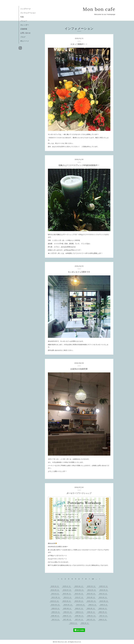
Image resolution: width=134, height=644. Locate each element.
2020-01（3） (81, 605)
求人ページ (25, 41)
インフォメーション (28, 13)
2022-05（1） (56, 597)
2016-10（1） (85, 623)
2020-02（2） (68, 605)
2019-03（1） (56, 612)
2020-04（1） (104, 601)
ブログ (23, 37)
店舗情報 (24, 29)
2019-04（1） (103, 608)
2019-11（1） (104, 605)
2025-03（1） (92, 586)
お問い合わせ (25, 33)
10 (93, 579)
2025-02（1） (104, 586)
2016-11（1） (74, 623)
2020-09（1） (79, 601)
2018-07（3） (67, 616)
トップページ (25, 9)
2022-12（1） (103, 594)
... (96, 579)
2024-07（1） (67, 590)
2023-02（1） (79, 594)
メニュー (24, 21)
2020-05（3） (92, 601)
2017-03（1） (79, 619)
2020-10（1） (67, 601)
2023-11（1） (55, 594)
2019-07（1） (79, 608)
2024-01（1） (104, 590)
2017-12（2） (104, 616)
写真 (22, 17)
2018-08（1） (55, 616)
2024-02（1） (92, 590)
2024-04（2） (80, 590)
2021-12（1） (68, 597)
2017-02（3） (91, 619)
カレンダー (25, 25)
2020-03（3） (56, 605)
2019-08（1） (68, 608)
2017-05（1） (67, 619)
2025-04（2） (79, 586)
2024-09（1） (55, 590)
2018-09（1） (103, 612)
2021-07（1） (79, 597)
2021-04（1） (103, 597)
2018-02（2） (92, 616)
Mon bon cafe (99, 9)
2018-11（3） (80, 612)
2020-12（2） (55, 601)
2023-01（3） (91, 594)
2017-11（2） (56, 619)
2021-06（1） (91, 597)
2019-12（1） (93, 605)
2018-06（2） (80, 616)
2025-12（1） (67, 586)
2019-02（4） (68, 612)
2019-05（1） (91, 608)
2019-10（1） (56, 608)
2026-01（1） (55, 586)
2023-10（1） (67, 594)
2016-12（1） (103, 619)
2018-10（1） (91, 612)
